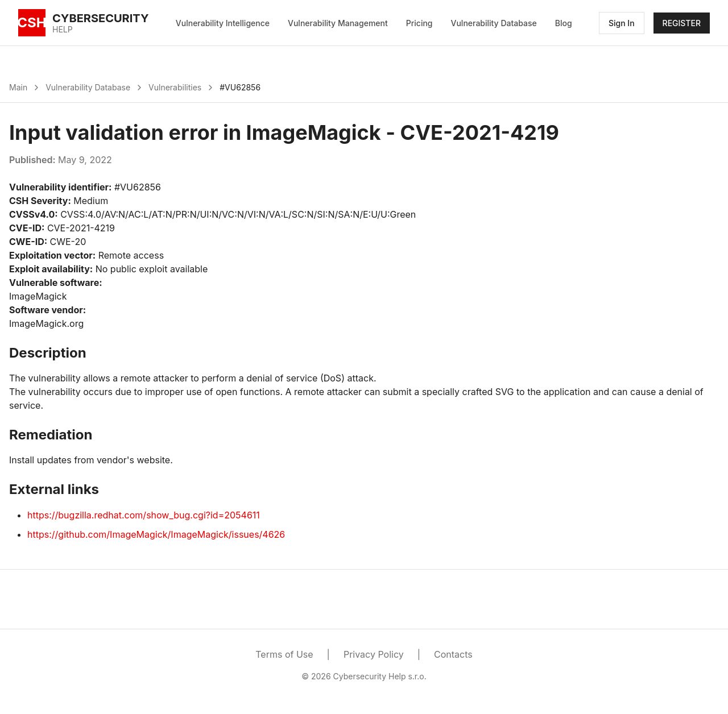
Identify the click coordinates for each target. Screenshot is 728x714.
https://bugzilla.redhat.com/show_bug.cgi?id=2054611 (144, 515)
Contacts (453, 654)
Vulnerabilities (175, 87)
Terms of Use (284, 654)
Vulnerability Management (338, 23)
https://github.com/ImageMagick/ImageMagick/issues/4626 (156, 534)
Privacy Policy (374, 654)
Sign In (622, 23)
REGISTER (682, 23)
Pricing (419, 23)
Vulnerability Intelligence (223, 23)
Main (18, 87)
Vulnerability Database (494, 23)
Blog (564, 23)
